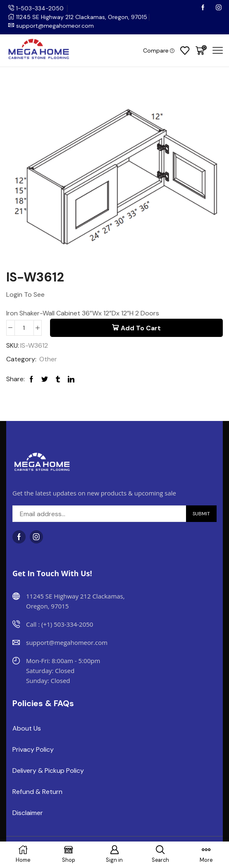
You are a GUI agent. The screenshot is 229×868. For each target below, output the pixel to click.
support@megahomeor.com (55, 26)
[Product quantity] (24, 327)
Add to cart (141, 328)
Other (48, 359)
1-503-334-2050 (41, 8)
